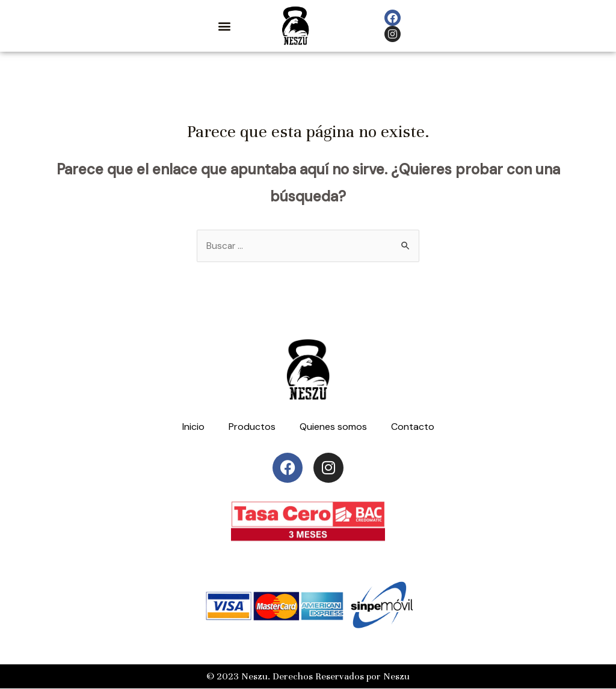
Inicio (193, 427)
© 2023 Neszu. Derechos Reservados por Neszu (308, 677)
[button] (224, 26)
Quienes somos (333, 427)
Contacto (413, 427)
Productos (252, 427)
